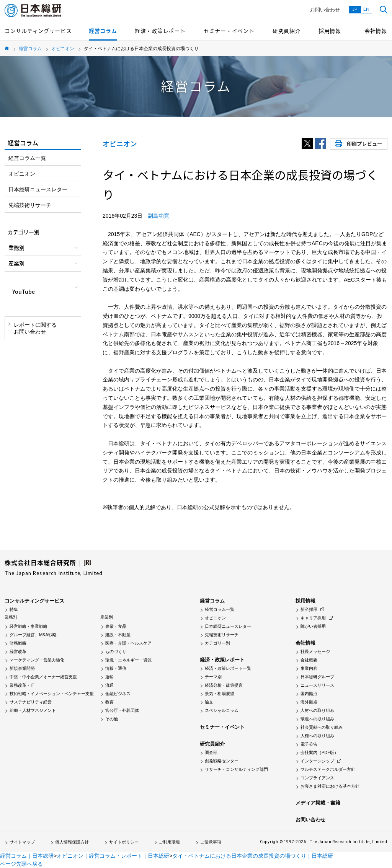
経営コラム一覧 (27, 158)
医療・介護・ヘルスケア (128, 643)
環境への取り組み (317, 719)
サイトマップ (22, 842)
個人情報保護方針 (72, 842)
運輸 (109, 677)
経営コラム (103, 31)
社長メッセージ (315, 651)
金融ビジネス (118, 694)
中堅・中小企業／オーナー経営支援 (43, 677)
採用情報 (330, 31)
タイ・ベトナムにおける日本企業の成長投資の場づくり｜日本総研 (253, 856)
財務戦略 (18, 643)
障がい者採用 (313, 626)
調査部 (211, 752)
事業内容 (309, 668)
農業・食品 (116, 626)
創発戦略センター (222, 761)
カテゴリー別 (217, 643)
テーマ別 (213, 677)
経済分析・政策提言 (224, 685)
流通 (109, 685)
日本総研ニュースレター (38, 189)
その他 (112, 719)
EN (366, 9)
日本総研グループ (317, 677)
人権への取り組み (317, 736)
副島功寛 (158, 216)
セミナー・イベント (229, 31)
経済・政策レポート (160, 31)
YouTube (24, 292)
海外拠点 (309, 702)
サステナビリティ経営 (31, 702)
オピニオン (63, 49)
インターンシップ (317, 761)
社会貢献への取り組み (322, 727)
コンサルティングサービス (38, 31)
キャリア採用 (313, 618)
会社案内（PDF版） (319, 752)
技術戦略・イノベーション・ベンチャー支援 (52, 694)
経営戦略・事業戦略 (29, 626)
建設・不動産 (118, 635)
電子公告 (309, 744)
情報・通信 (116, 668)
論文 (209, 702)
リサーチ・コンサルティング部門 (236, 769)
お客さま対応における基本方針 (330, 786)
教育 (109, 702)
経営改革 (18, 651)
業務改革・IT (22, 685)
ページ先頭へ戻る (21, 864)
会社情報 (376, 31)
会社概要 (309, 660)
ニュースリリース (317, 685)
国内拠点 (309, 694)
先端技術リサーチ (30, 205)
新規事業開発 (22, 668)
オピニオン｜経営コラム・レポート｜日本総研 (113, 856)
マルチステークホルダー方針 (328, 769)
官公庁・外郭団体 (122, 710)
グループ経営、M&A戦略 (33, 635)
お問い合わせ (325, 10)
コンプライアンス (317, 778)
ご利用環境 (169, 842)
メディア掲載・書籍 (318, 803)
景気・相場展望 (220, 694)
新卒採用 (309, 609)
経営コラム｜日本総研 (27, 856)
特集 (14, 609)
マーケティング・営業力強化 (37, 660)
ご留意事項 (211, 842)
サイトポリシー (124, 842)
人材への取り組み (317, 710)
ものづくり (116, 651)
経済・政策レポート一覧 (228, 668)
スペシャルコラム (222, 710)
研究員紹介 (287, 31)
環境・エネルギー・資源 (128, 660)
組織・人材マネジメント (33, 710)
